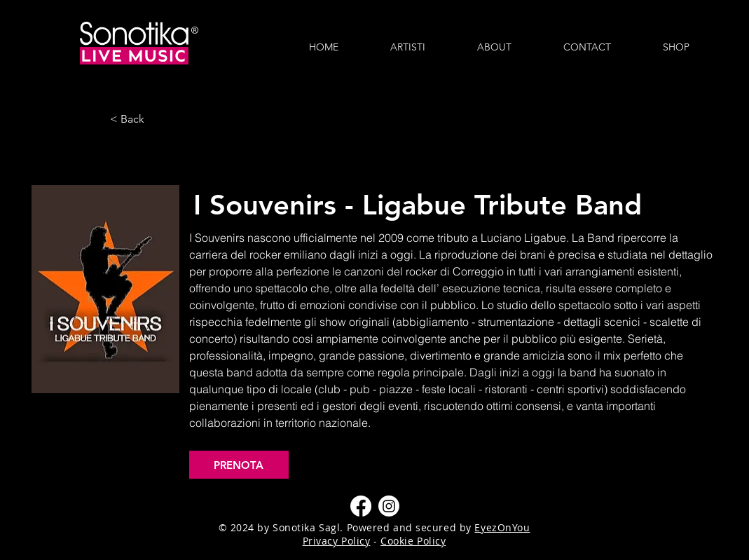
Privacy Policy (337, 541)
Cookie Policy (413, 541)
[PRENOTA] (239, 465)
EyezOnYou (502, 527)
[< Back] (156, 119)
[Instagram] (389, 506)
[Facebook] (361, 506)
